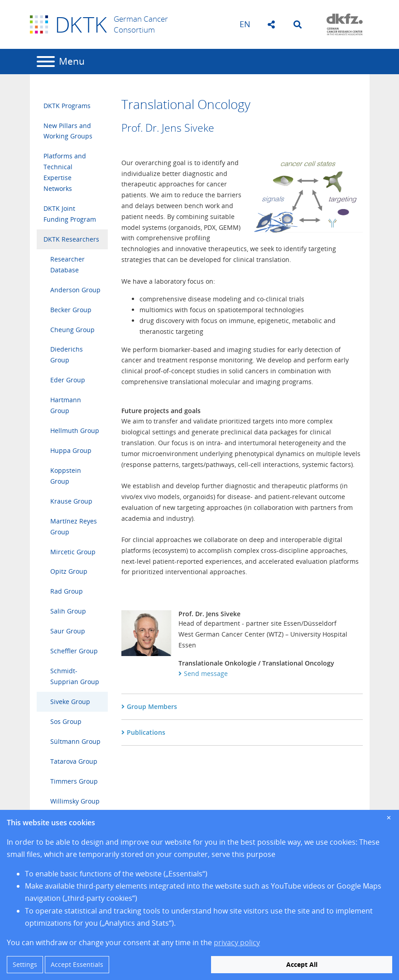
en (245, 24)
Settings (25, 964)
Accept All (302, 964)
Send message (206, 673)
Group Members (152, 706)
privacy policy (237, 942)
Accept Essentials (77, 964)
